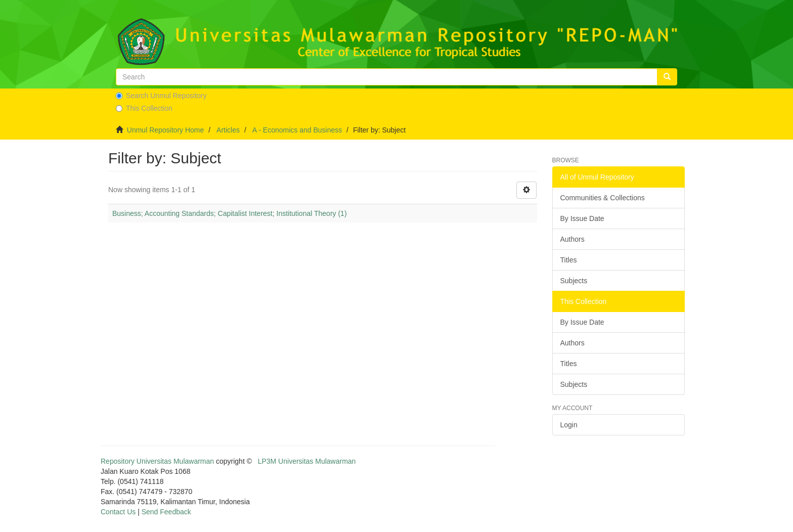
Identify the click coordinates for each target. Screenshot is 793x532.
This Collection (144, 108)
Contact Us (118, 512)
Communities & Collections (603, 198)
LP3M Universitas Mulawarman (307, 461)
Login (569, 425)
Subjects (574, 281)
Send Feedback (166, 512)
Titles (569, 260)
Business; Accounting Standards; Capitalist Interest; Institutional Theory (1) (230, 213)
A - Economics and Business (297, 130)
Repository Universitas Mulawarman (157, 461)
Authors (572, 239)
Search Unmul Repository (161, 96)
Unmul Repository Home (166, 130)
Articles (228, 130)
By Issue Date (582, 218)
